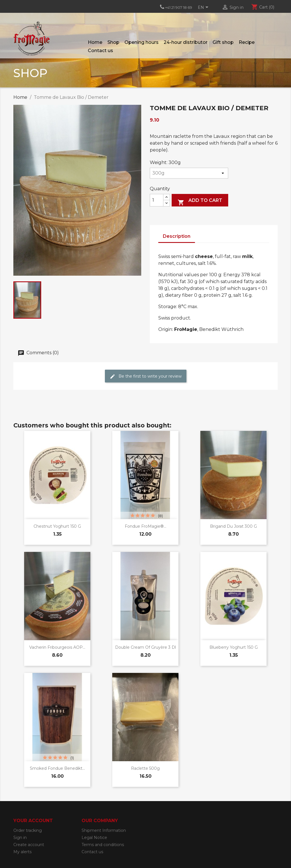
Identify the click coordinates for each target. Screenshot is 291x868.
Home (95, 42)
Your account (33, 821)
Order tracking (28, 830)
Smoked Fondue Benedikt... (57, 768)
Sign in (20, 838)
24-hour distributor (186, 42)
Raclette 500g (145, 768)
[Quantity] (157, 200)
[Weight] (189, 173)
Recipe (247, 42)
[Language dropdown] (204, 8)
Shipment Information (104, 830)
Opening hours (142, 42)
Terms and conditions (103, 845)
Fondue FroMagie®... (145, 526)
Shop (113, 42)
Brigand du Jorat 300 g (233, 526)
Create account (29, 845)
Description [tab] (177, 236)
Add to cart (200, 202)
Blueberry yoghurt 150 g (234, 647)
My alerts (22, 852)
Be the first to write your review (146, 376)
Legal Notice (94, 838)
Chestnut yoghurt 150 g (57, 526)
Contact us (100, 51)
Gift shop (223, 42)
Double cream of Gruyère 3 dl (145, 647)
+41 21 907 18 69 (179, 7)
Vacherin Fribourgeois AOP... (57, 647)
